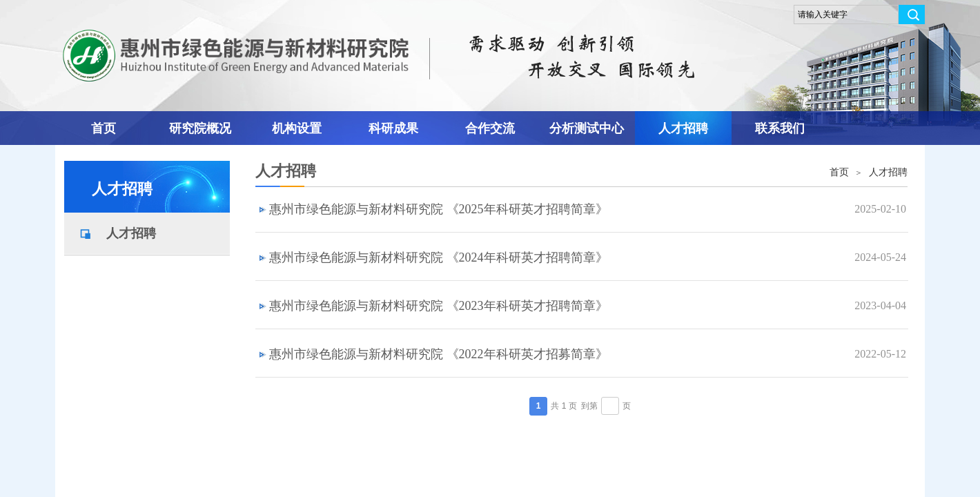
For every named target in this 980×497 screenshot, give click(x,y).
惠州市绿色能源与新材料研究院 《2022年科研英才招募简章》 (439, 354)
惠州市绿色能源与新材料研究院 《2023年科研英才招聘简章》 (439, 306)
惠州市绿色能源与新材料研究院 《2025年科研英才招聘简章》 (439, 209)
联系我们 (780, 128)
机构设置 (297, 128)
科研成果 (393, 128)
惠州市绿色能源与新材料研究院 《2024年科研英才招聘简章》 (439, 257)
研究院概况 (200, 128)
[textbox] (846, 14)
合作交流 (490, 128)
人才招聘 (683, 128)
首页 (104, 128)
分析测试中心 (587, 128)
